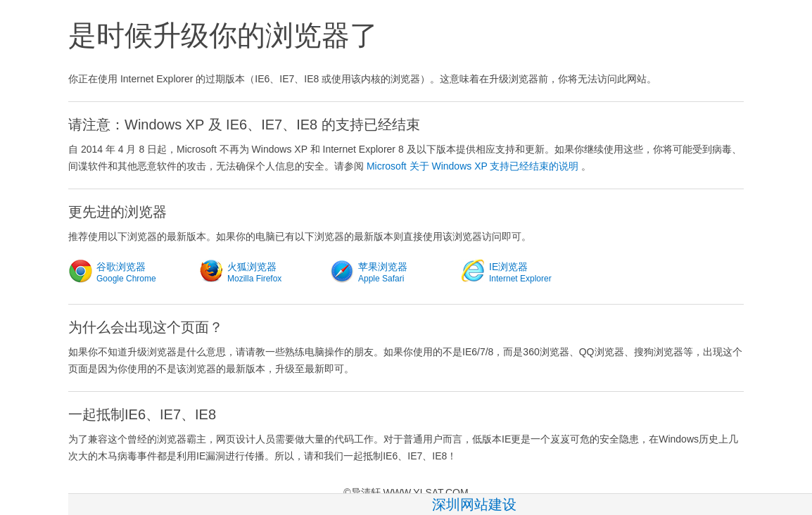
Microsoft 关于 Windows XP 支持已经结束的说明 (473, 166)
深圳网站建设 (474, 504)
